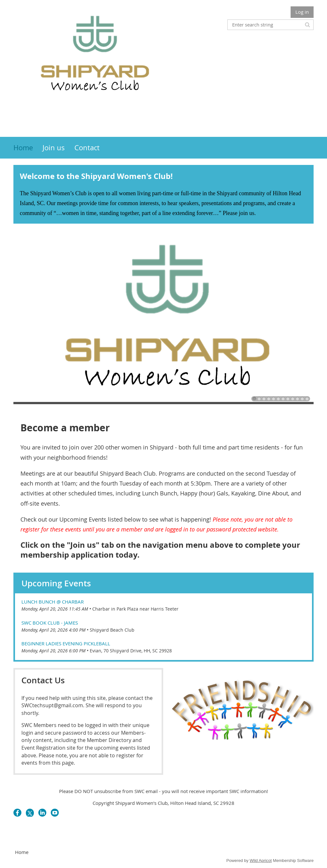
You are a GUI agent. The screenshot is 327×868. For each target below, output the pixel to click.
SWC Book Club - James (50, 623)
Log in (302, 12)
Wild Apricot (261, 861)
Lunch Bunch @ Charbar (53, 602)
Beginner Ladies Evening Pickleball (66, 643)
